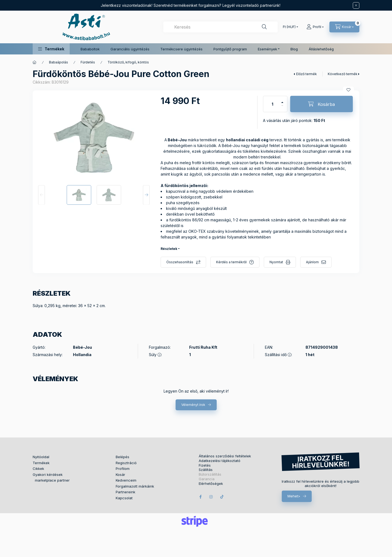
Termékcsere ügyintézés (181, 49)
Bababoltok (90, 49)
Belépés (122, 457)
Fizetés (205, 465)
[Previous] (42, 195)
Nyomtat (276, 262)
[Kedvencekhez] (348, 90)
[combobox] (220, 27)
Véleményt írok (193, 405)
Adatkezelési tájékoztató (220, 461)
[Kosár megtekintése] (344, 27)
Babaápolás (59, 62)
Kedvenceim (126, 480)
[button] (51, 49)
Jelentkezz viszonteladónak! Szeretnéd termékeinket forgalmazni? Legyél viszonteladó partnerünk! (191, 5)
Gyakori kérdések (48, 475)
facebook (200, 497)
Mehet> (294, 496)
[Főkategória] (35, 62)
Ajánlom (312, 262)
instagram (211, 497)
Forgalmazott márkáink (135, 486)
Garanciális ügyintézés (130, 49)
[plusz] (282, 100)
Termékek (41, 463)
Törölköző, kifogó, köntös (128, 62)
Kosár (120, 475)
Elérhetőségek (211, 484)
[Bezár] (356, 5)
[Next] (146, 195)
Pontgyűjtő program (230, 49)
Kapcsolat (124, 498)
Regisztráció (126, 463)
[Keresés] (264, 27)
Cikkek (38, 469)
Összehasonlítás (180, 262)
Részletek (169, 249)
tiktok (222, 497)
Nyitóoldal (41, 457)
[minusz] (282, 108)
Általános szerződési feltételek (225, 456)
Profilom (123, 469)
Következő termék (343, 74)
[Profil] (315, 27)
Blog (294, 49)
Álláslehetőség (321, 49)
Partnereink (125, 492)
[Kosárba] (321, 104)
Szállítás (206, 470)
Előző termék (307, 74)
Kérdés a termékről (231, 262)
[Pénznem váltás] (289, 27)
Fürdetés (88, 62)
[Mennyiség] (272, 104)
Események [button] (267, 49)
